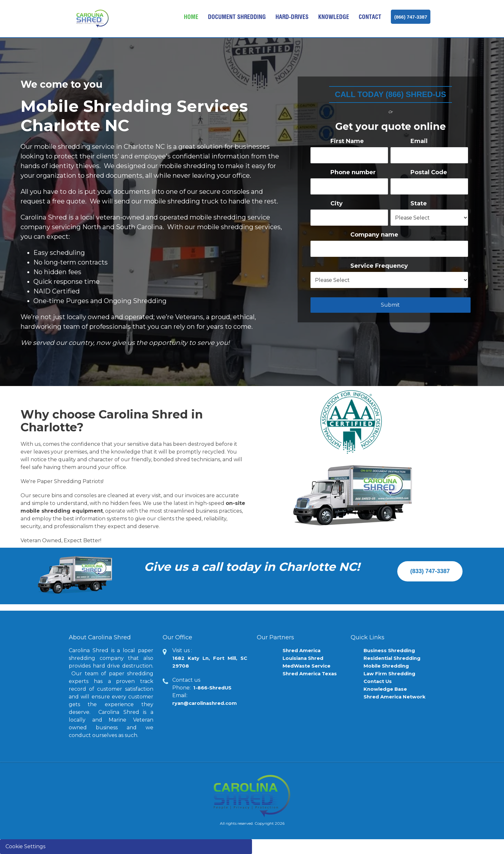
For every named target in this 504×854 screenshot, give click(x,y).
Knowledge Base (387, 689)
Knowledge (334, 17)
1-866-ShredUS (214, 688)
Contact (370, 17)
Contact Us (379, 681)
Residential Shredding (395, 658)
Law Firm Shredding (392, 674)
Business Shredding (392, 650)
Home (191, 17)
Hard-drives (292, 17)
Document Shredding (237, 17)
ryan (207, 703)
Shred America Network (397, 697)
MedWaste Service (309, 666)
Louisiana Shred (305, 658)
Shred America (303, 650)
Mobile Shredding (388, 666)
